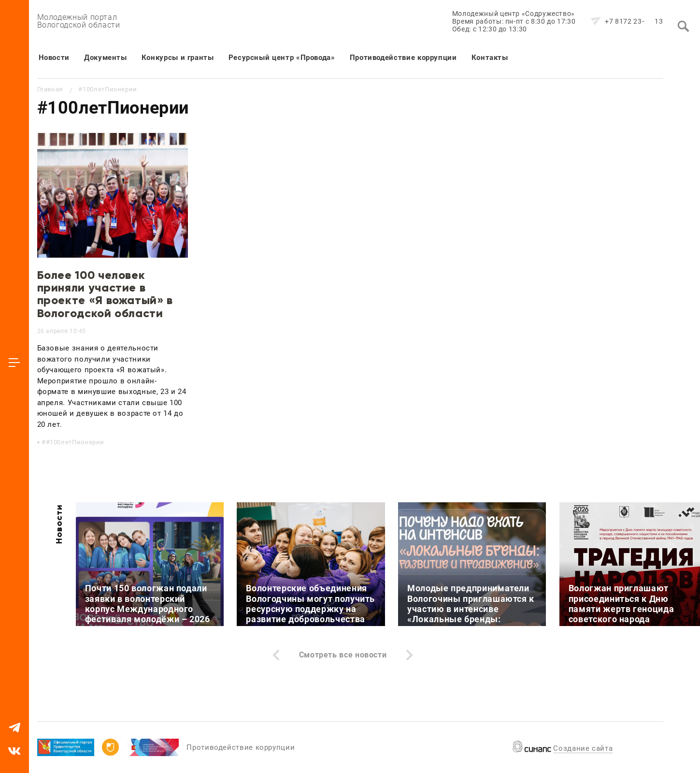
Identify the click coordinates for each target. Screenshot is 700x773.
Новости (54, 58)
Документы (106, 58)
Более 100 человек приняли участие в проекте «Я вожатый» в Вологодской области (105, 294)
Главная (50, 89)
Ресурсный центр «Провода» (282, 58)
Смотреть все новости (343, 655)
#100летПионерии (75, 442)
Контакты (490, 58)
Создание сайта (583, 748)
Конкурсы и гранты (178, 58)
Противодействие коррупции (403, 58)
